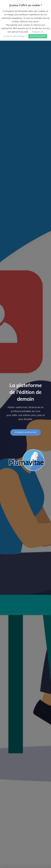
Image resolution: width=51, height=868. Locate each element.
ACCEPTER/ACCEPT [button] (38, 36)
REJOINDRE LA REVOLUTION (26, 432)
